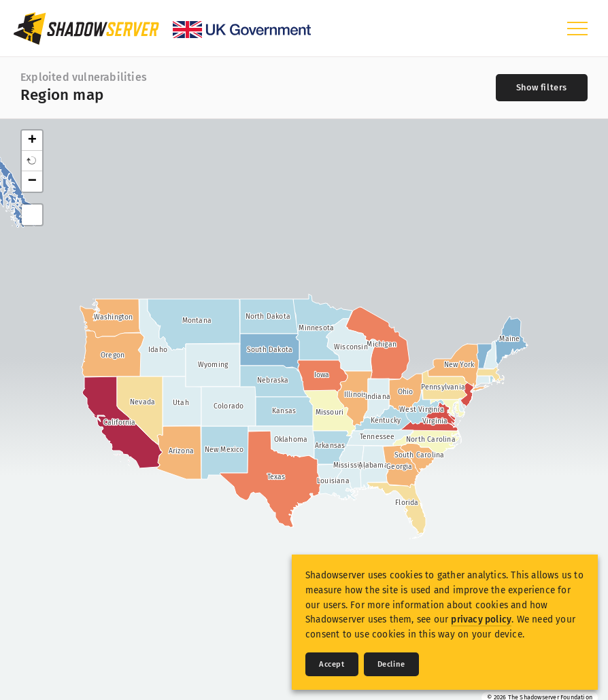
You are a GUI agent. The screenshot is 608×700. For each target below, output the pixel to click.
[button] (32, 161)
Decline (391, 664)
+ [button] (32, 141)
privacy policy (481, 619)
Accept (332, 664)
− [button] (32, 181)
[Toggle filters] (542, 88)
